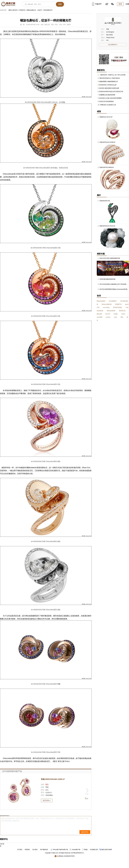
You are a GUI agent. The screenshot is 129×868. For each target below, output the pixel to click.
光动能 (116, 314)
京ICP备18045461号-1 (77, 853)
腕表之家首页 (13, 10)
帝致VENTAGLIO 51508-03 (107, 142)
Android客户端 (75, 850)
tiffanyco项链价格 (107, 304)
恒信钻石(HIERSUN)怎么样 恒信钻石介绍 (111, 91)
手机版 (85, 850)
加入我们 (35, 850)
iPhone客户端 (56, 850)
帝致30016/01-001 (105, 201)
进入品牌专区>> (113, 45)
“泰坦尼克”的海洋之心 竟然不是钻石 (109, 78)
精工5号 (108, 314)
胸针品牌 (99, 314)
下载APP (97, 4)
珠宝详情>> (47, 800)
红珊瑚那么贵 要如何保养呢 (107, 95)
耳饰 (59, 684)
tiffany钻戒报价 (101, 301)
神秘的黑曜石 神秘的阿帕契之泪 (108, 82)
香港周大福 (122, 311)
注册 (127, 4)
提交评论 (85, 832)
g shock (108, 317)
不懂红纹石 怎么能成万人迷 (108, 105)
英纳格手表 (118, 304)
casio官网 (100, 317)
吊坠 (64, 102)
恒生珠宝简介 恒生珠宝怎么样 (108, 85)
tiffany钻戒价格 (111, 311)
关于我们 (20, 850)
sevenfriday (106, 307)
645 (107, 40)
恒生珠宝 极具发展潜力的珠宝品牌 (109, 88)
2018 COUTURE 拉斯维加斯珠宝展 (110, 258)
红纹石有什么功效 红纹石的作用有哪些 (110, 98)
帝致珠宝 (22, 10)
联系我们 (27, 850)
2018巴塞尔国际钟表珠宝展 (107, 279)
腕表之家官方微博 (107, 850)
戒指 (86, 174)
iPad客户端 (65, 850)
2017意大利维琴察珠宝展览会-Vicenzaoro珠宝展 (113, 289)
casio (115, 317)
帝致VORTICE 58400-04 (107, 167)
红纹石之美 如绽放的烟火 (106, 101)
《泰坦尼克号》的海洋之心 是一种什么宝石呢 (112, 75)
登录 (120, 4)
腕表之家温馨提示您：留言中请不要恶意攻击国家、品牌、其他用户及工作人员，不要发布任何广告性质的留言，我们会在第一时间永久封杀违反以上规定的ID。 (45, 820)
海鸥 (122, 317)
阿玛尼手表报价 (118, 307)
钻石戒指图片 (113, 301)
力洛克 (123, 314)
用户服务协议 (44, 850)
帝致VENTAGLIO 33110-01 (107, 226)
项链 (19, 471)
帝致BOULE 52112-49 (106, 117)
